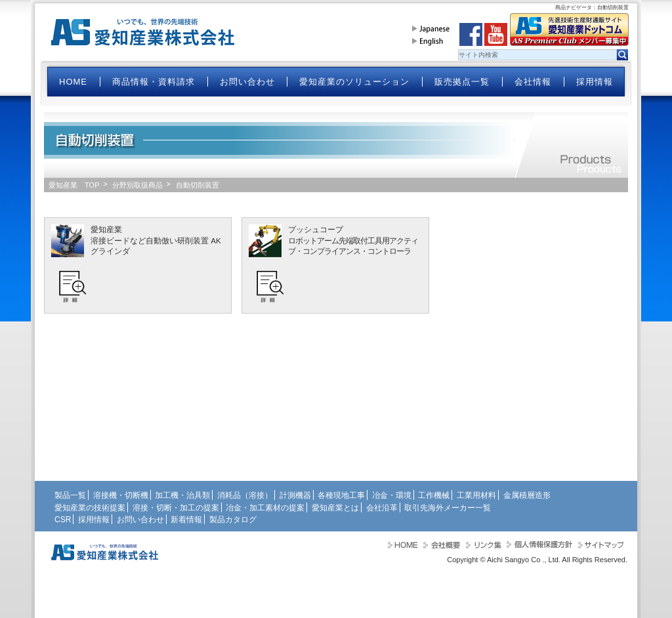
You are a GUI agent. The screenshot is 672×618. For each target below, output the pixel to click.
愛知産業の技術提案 (90, 508)
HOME (73, 82)
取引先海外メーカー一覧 (448, 508)
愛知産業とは (335, 508)
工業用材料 (476, 495)
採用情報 (595, 82)
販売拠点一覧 (462, 82)
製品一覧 (70, 495)
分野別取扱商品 (137, 185)
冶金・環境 (392, 495)
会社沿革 (382, 508)
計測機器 (295, 495)
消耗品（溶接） (245, 495)
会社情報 (533, 82)
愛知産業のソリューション (354, 82)
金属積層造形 (527, 495)
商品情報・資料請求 (154, 82)
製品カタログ (233, 520)
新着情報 (186, 520)
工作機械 (434, 495)
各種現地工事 (341, 495)
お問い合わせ (247, 82)
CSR (63, 520)
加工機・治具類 (182, 495)
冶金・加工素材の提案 (265, 508)
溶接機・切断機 (121, 495)
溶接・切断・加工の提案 (176, 508)
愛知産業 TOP (74, 185)
